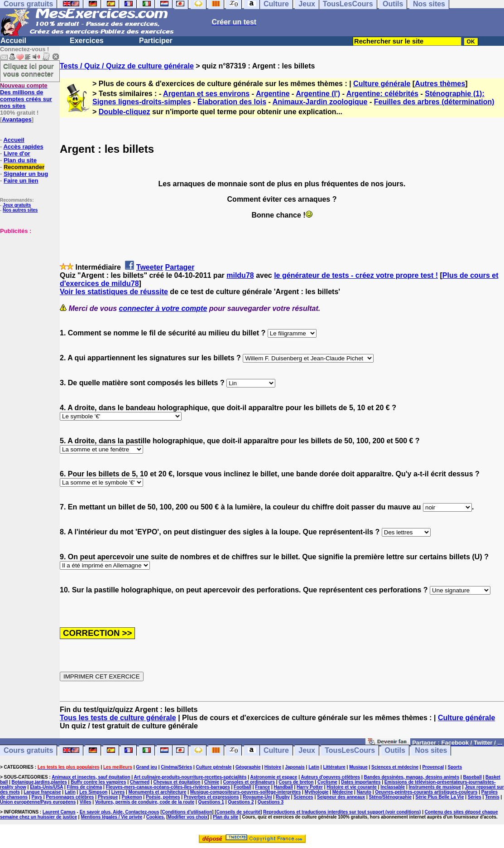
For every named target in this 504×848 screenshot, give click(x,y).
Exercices (87, 41)
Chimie (212, 782)
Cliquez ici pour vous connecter (29, 70)
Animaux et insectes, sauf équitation (91, 777)
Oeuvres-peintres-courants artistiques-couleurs (426, 792)
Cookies (155, 817)
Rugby (283, 797)
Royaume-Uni (257, 797)
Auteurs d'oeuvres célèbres (330, 777)
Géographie (248, 767)
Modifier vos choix (188, 817)
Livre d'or (17, 153)
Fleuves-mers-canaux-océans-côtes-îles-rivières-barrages (168, 787)
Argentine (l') (318, 94)
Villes (86, 802)
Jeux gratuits (17, 205)
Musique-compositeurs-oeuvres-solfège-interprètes (246, 792)
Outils (395, 750)
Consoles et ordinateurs (249, 782)
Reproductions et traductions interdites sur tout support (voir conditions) (342, 812)
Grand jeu (146, 767)
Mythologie (317, 792)
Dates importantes (361, 782)
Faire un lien (21, 181)
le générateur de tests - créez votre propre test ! (356, 275)
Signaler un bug (26, 174)
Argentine (273, 94)
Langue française (42, 792)
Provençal (433, 767)
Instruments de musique (435, 787)
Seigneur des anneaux (341, 797)
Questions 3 (271, 802)
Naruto (364, 792)
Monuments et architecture (158, 792)
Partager (180, 267)
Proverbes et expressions (211, 797)
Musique (358, 767)
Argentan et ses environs (206, 94)
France (262, 787)
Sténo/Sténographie (390, 797)
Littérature (334, 767)
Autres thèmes (440, 84)
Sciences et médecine (395, 767)
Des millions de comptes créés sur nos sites (26, 96)
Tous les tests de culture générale (118, 718)
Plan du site (20, 160)
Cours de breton (296, 782)
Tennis (492, 797)
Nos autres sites (20, 210)
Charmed (140, 782)
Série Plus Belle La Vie (439, 797)
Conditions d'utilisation (187, 812)
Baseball (473, 777)
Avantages (17, 119)
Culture (276, 750)
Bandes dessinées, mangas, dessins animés (412, 777)
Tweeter (150, 267)
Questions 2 (241, 802)
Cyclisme (327, 782)
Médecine (343, 792)
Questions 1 (211, 802)
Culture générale (382, 84)
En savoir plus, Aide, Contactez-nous (120, 812)
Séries (475, 797)
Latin (314, 767)
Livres (118, 792)
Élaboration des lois (232, 102)
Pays (37, 797)
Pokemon (132, 797)
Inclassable (393, 787)
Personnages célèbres (70, 797)
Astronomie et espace (274, 777)
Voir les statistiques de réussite (114, 292)
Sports (455, 767)
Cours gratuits (28, 750)
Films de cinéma (85, 787)
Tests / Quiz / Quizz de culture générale (127, 66)
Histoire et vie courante (352, 787)
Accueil (13, 41)
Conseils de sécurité (238, 812)
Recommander (24, 167)
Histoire (273, 767)
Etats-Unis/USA (46, 787)
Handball (283, 787)
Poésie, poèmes (163, 797)
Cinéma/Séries (176, 767)
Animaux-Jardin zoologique (320, 102)
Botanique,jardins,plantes (39, 782)
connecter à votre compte (163, 308)
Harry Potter (310, 787)
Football (242, 787)
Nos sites (431, 750)
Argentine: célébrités (382, 94)
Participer (156, 41)
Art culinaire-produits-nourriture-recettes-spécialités (190, 777)
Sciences (303, 797)
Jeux (307, 750)
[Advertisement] (27, 280)
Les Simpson (93, 792)
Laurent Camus (59, 812)
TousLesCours (350, 750)
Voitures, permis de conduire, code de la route (145, 802)
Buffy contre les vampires (98, 782)
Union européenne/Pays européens (38, 802)
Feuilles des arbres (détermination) (434, 102)
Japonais (295, 767)
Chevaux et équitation (177, 782)
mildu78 (240, 275)
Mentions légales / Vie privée (111, 817)
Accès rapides (23, 147)
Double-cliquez (125, 112)
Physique (108, 797)
